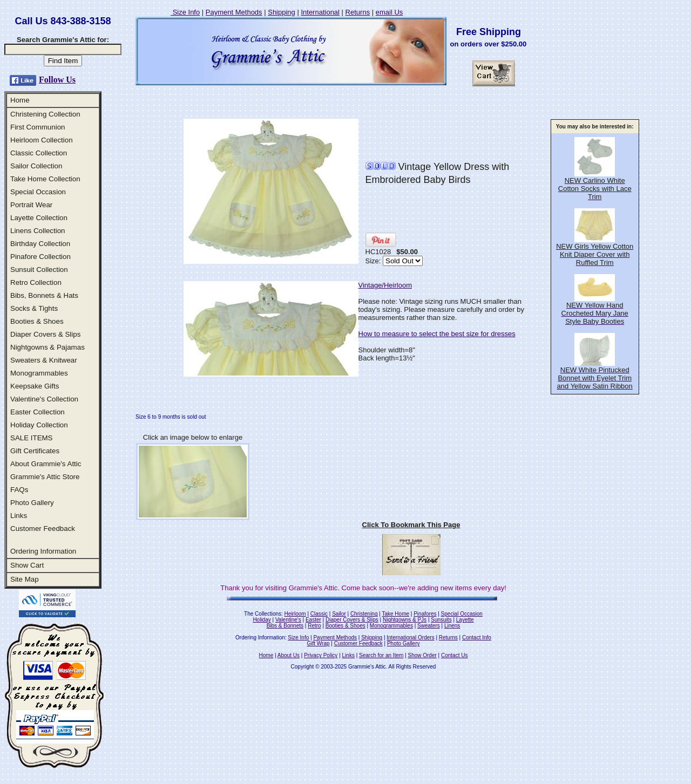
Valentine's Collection (44, 399)
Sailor (339, 614)
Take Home (395, 614)
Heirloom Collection (42, 140)
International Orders (410, 638)
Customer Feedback (43, 529)
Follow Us (57, 80)
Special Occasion (38, 192)
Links (19, 516)
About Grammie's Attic (46, 464)
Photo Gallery (32, 503)
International (320, 12)
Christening (364, 614)
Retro (314, 626)
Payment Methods (234, 12)
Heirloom (295, 614)
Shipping (282, 12)
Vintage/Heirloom (385, 285)
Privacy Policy (321, 655)
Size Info (185, 12)
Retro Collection (36, 282)
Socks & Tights (34, 308)
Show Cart (27, 565)
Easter (313, 620)
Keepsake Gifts (35, 386)
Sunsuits (441, 620)
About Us (289, 655)
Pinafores (425, 614)
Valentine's (288, 620)
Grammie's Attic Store (45, 477)
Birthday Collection (40, 244)
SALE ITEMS (32, 438)
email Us (389, 12)
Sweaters (429, 626)
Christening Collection (45, 114)
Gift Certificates (35, 451)
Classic (319, 614)
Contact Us (454, 655)
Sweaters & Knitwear (44, 360)
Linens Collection (38, 231)
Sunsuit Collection (39, 270)
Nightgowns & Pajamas (48, 347)
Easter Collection (38, 412)
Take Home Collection (45, 179)
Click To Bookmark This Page (411, 525)
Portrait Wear (31, 205)
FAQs (19, 490)
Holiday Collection (39, 425)
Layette (465, 620)
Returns (358, 12)
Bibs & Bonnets (285, 626)
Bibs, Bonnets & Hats (44, 295)
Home (20, 100)
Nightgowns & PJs (405, 620)
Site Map (25, 579)
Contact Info (477, 638)
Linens (452, 626)
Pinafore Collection (40, 257)
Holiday (262, 620)
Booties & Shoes (37, 321)
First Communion (38, 127)
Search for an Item (381, 655)
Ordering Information (43, 551)
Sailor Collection (36, 166)
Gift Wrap (319, 643)
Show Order (422, 655)
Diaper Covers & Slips (45, 334)
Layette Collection (39, 218)
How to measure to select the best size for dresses (437, 334)
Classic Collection (39, 153)
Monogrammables (39, 373)
